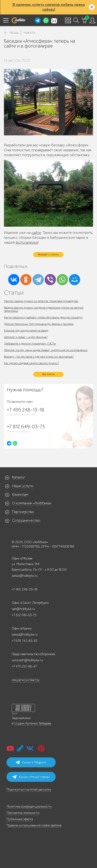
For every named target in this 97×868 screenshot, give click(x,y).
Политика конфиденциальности (29, 807)
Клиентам (20, 495)
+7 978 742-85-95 (25, 641)
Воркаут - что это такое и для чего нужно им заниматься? (39, 357)
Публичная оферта (20, 819)
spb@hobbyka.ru (23, 609)
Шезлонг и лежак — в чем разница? (26, 337)
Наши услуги (23, 486)
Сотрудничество (26, 520)
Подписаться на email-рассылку (29, 789)
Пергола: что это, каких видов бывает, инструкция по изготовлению (46, 350)
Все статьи (48, 374)
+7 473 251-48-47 (24, 666)
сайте (36, 233)
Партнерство (23, 512)
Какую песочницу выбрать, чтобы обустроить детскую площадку (43, 317)
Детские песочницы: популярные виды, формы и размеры (39, 324)
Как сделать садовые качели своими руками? (31, 363)
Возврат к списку (48, 254)
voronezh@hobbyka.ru (27, 660)
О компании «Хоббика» (32, 503)
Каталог (19, 477)
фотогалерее (27, 242)
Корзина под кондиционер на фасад (26, 330)
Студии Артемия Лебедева (32, 723)
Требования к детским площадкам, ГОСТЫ (30, 344)
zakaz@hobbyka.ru (25, 576)
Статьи (14, 293)
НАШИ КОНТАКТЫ (26, 680)
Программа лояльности (23, 813)
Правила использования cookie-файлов (34, 825)
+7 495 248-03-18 (25, 589)
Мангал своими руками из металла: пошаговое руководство (41, 301)
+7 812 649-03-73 (24, 615)
